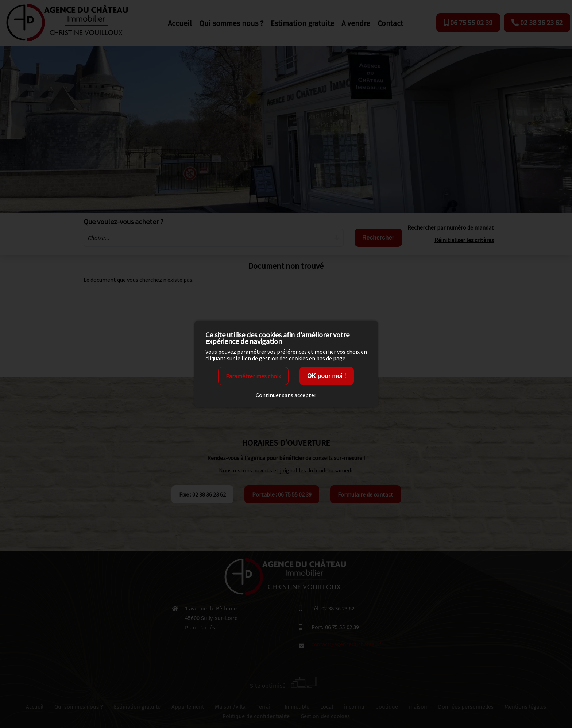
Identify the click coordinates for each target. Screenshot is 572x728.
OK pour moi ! (327, 376)
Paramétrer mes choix (253, 376)
